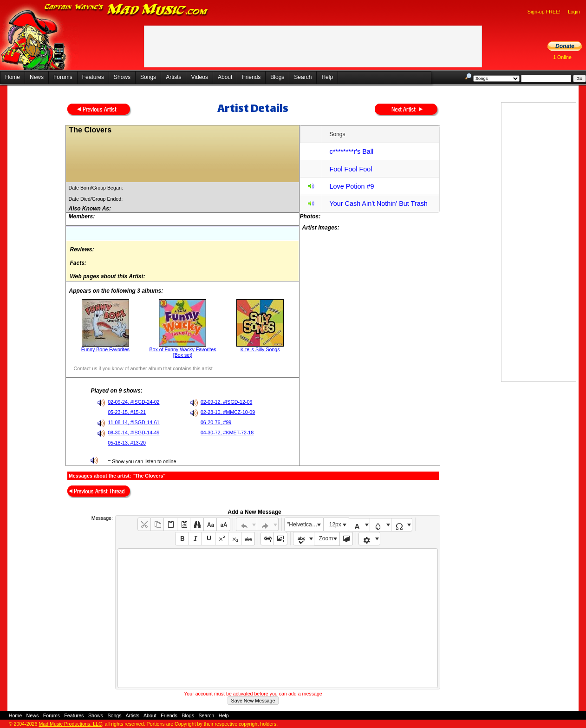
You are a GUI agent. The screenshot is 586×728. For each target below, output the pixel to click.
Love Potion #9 (352, 186)
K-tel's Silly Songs (260, 349)
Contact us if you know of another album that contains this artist (143, 368)
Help (327, 77)
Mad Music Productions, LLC (70, 724)
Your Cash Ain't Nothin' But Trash (378, 203)
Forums (63, 77)
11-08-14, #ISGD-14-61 (133, 422)
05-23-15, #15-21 (127, 412)
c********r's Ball (351, 151)
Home (13, 77)
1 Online (562, 57)
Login (574, 12)
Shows (122, 77)
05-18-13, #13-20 (127, 443)
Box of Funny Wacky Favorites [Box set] (182, 352)
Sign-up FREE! (544, 12)
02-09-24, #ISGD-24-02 (133, 402)
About (225, 77)
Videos (199, 77)
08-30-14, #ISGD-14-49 (133, 433)
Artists (173, 77)
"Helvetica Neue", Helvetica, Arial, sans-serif (305, 525)
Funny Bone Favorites (105, 349)
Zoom (326, 538)
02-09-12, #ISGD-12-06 (226, 402)
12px (335, 525)
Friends (251, 77)
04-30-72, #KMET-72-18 (227, 433)
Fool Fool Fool (351, 169)
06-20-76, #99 (216, 422)
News (37, 77)
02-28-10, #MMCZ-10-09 (228, 412)
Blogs (277, 77)
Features (93, 77)
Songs (148, 77)
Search (303, 77)
